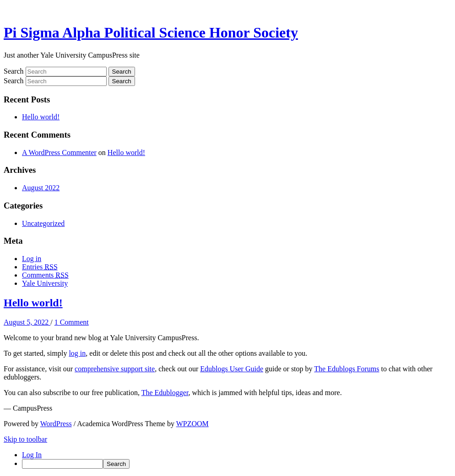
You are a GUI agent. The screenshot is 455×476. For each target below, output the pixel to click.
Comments (45, 275)
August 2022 (41, 188)
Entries (40, 267)
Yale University (45, 283)
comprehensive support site (115, 369)
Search (14, 71)
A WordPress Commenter (59, 152)
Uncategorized (43, 223)
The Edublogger (165, 393)
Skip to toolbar (25, 439)
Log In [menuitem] (32, 455)
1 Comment (72, 322)
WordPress (56, 424)
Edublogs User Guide (232, 369)
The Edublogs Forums (347, 369)
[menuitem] (237, 464)
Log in (32, 259)
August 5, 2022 (27, 322)
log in (77, 353)
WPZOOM (192, 424)
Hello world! (41, 117)
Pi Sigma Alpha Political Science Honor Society (151, 32)
